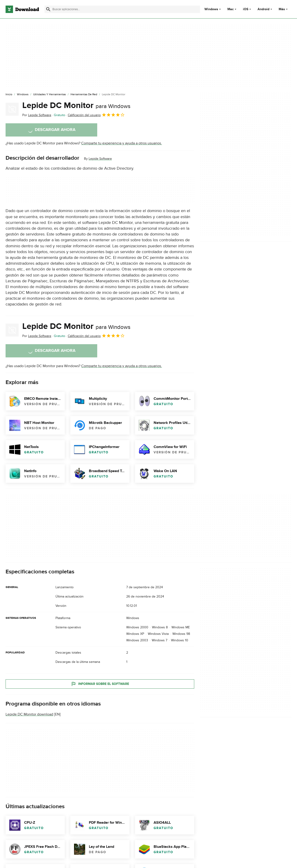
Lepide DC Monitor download (29, 714)
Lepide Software (100, 159)
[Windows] (23, 95)
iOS (246, 9)
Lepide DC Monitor (76, 105)
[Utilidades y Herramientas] (50, 95)
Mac (231, 9)
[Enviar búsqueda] (48, 9)
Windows (211, 9)
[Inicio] (9, 95)
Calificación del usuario (96, 115)
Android (263, 9)
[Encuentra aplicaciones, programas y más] (122, 9)
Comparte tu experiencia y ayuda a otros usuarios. (122, 143)
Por (37, 115)
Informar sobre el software (100, 684)
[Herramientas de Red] (84, 95)
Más (284, 9)
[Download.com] (22, 9)
